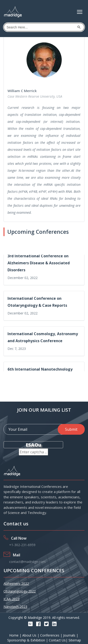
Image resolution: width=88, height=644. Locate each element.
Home (14, 635)
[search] (40, 27)
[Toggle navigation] (80, 12)
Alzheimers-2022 (16, 584)
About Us (30, 635)
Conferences (50, 635)
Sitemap (75, 640)
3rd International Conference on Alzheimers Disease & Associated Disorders (39, 264)
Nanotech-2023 (15, 607)
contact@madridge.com (27, 562)
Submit (71, 429)
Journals (70, 635)
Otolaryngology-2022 (20, 591)
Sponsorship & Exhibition (27, 640)
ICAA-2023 (11, 599)
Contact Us (57, 640)
